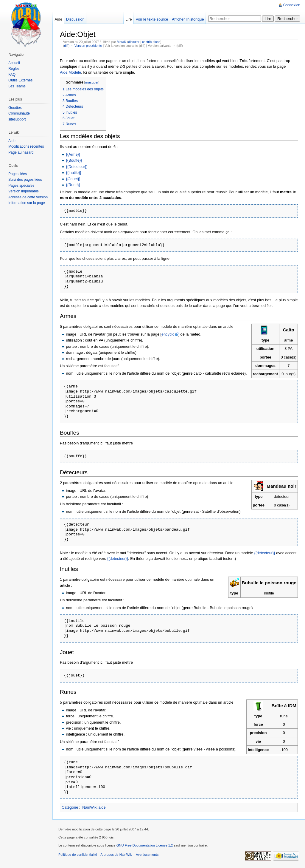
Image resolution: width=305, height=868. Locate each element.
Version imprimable (24, 191)
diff (66, 46)
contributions (151, 42)
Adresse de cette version (28, 197)
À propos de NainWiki (116, 855)
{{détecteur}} (264, 553)
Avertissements (147, 855)
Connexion (292, 5)
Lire (129, 19)
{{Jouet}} (73, 179)
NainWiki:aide (94, 807)
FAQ (12, 75)
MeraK (122, 42)
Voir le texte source (152, 19)
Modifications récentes (26, 146)
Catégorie (70, 807)
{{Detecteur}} (77, 167)
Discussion (75, 19)
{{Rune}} (73, 185)
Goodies (15, 108)
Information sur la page (27, 203)
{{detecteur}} (118, 559)
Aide (58, 19)
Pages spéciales (21, 186)
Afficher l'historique (188, 19)
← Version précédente (86, 46)
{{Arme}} (73, 154)
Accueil (14, 63)
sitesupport (17, 119)
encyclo (168, 334)
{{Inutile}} (73, 173)
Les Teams (17, 86)
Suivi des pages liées (25, 180)
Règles (14, 69)
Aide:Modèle (70, 72)
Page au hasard (21, 152)
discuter (134, 42)
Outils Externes (20, 80)
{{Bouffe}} (74, 160)
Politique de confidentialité (78, 855)
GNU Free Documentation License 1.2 (145, 845)
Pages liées (18, 174)
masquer (92, 82)
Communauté (19, 113)
